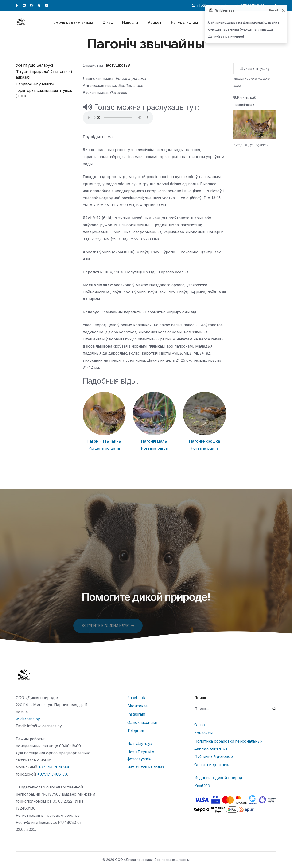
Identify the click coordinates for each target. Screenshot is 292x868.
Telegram (136, 731)
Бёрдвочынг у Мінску (35, 84)
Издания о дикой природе (219, 778)
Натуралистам (184, 23)
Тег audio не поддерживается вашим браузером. (118, 118)
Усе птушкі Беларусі (34, 65)
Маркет (154, 23)
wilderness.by (28, 719)
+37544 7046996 (54, 767)
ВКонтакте (137, 706)
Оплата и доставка (212, 765)
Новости (130, 23)
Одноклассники (142, 722)
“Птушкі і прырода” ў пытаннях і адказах (44, 74)
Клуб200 (202, 786)
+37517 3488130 (52, 774)
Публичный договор (214, 756)
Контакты (203, 733)
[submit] (274, 709)
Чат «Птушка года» (146, 767)
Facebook (136, 698)
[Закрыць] (283, 10)
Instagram (136, 714)
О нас (108, 23)
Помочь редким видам (72, 23)
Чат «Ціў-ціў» (140, 744)
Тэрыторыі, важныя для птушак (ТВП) (44, 93)
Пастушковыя (117, 65)
